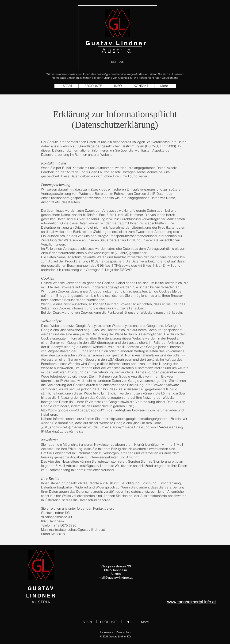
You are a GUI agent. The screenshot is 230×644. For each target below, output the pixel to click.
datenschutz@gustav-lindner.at (82, 530)
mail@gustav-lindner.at (97, 466)
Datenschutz (124, 632)
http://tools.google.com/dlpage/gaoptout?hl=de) (77, 410)
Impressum (106, 632)
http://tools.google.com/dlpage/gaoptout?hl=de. (146, 419)
